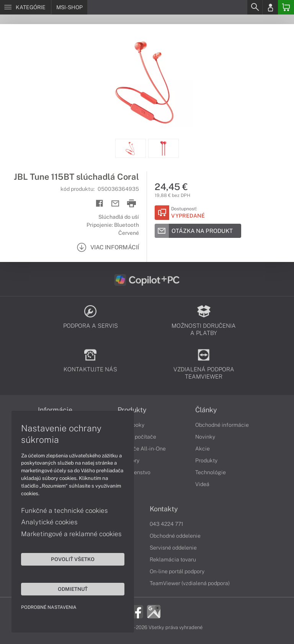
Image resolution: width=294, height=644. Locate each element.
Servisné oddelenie (173, 548)
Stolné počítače (137, 437)
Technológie (211, 472)
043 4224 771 (167, 524)
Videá (202, 484)
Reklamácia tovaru (173, 559)
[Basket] (286, 7)
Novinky (205, 437)
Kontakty (164, 509)
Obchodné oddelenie (175, 536)
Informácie (55, 410)
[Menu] (25, 7)
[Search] (255, 7)
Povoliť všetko (73, 559)
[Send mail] (115, 204)
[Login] (270, 7)
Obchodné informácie (222, 425)
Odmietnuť (73, 589)
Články (206, 410)
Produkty (132, 410)
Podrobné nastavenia (49, 607)
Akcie (203, 449)
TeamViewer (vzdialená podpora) (190, 583)
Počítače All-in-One (142, 449)
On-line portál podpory (177, 571)
